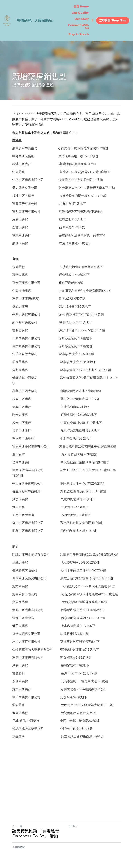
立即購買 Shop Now (113, 20)
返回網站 (18, 847)
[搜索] (92, 20)
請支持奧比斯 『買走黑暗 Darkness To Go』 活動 (36, 833)
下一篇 (73, 826)
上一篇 (17, 826)
